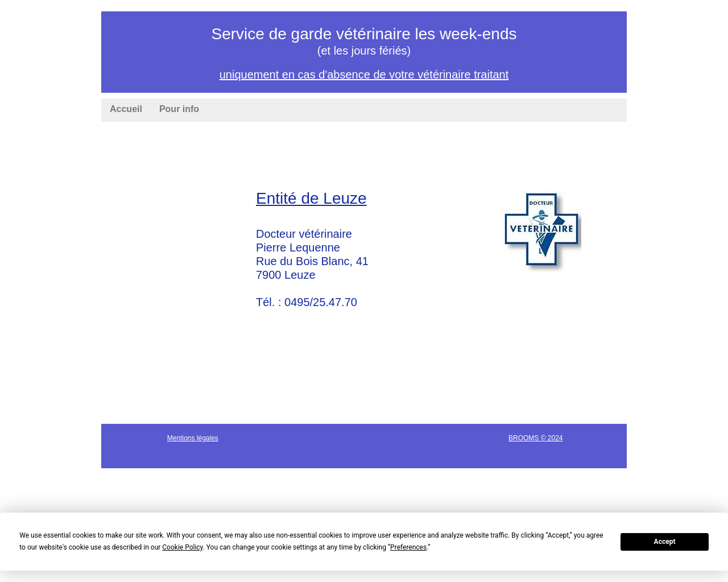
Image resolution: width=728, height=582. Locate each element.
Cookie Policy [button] (182, 547)
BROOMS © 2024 (536, 438)
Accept (665, 542)
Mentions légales (193, 438)
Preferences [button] (408, 547)
